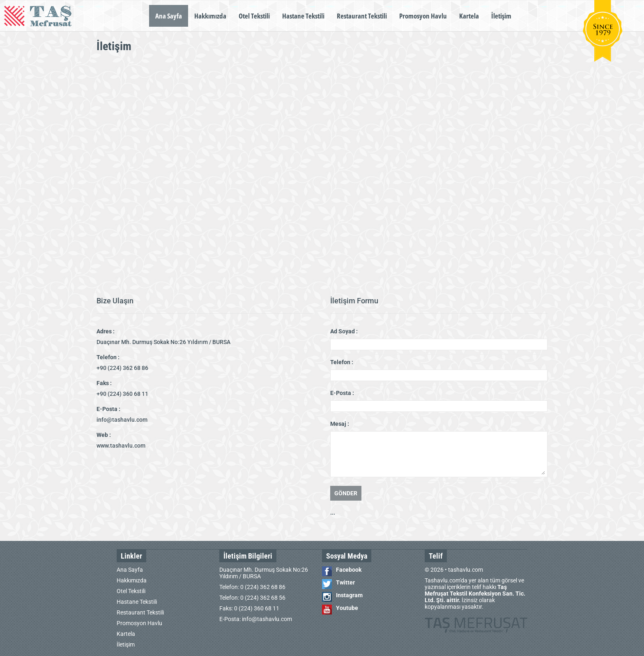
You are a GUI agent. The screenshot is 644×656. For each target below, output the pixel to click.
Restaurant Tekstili (362, 16)
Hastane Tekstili (303, 16)
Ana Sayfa (169, 16)
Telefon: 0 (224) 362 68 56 (252, 598)
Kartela (469, 16)
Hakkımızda (210, 16)
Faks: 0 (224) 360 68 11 (249, 608)
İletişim (501, 16)
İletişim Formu (354, 301)
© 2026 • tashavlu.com (454, 570)
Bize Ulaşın (115, 301)
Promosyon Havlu (423, 16)
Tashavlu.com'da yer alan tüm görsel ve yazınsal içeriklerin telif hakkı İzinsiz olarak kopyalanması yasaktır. (475, 594)
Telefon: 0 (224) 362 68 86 (252, 587)
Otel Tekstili (254, 16)
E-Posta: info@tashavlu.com (256, 619)
